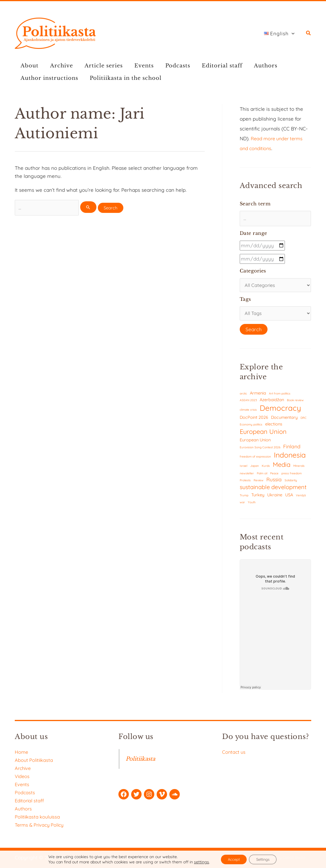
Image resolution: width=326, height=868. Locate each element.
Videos (22, 776)
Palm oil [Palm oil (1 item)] (262, 475)
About (28, 66)
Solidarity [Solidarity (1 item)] (291, 482)
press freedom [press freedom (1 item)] (292, 475)
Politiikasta (140, 759)
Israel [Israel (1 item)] (243, 468)
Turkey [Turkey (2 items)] (258, 497)
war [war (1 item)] (242, 504)
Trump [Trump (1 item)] (244, 497)
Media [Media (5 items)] (282, 466)
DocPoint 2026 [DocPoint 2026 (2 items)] (254, 419)
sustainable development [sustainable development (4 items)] (273, 489)
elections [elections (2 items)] (274, 426)
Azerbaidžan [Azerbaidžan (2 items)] (272, 402)
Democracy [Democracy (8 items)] (280, 410)
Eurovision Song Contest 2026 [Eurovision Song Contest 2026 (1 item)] (260, 449)
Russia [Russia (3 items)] (274, 481)
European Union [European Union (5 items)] (263, 433)
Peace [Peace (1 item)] (274, 475)
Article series (98, 66)
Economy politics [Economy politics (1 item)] (251, 426)
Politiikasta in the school (122, 78)
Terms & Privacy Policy (41, 825)
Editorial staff (209, 66)
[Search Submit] (90, 207)
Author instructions (48, 78)
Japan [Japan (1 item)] (254, 468)
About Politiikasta (35, 760)
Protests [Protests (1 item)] (245, 482)
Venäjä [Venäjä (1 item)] (301, 497)
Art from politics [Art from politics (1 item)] (280, 395)
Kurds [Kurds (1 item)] (266, 468)
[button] (281, 34)
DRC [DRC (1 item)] (304, 420)
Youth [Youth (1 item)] (252, 504)
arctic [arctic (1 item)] (243, 395)
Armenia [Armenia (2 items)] (258, 395)
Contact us (234, 752)
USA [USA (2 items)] (289, 497)
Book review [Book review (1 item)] (295, 402)
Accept (231, 859)
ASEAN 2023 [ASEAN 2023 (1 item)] (248, 402)
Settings (265, 859)
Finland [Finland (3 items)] (292, 448)
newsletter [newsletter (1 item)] (247, 475)
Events (136, 66)
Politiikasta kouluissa (38, 817)
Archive (58, 66)
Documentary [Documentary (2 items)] (284, 419)
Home (22, 752)
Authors (251, 66)
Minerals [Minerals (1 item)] (299, 468)
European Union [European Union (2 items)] (255, 442)
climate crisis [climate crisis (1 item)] (248, 412)
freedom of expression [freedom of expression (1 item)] (255, 459)
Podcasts (167, 66)
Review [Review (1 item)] (259, 482)
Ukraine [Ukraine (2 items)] (275, 497)
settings (197, 862)
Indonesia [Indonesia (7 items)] (290, 457)
